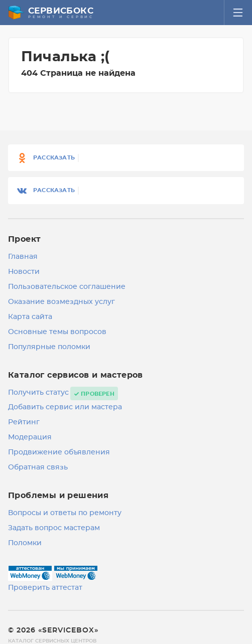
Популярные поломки (49, 347)
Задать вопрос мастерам (54, 528)
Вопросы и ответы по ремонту (65, 513)
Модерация (30, 437)
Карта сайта (30, 317)
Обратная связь (38, 467)
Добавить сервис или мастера (65, 407)
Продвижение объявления (59, 452)
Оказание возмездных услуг (61, 302)
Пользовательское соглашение (67, 287)
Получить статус (38, 393)
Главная (23, 257)
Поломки (25, 543)
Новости (24, 272)
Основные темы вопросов (57, 332)
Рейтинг (24, 422)
